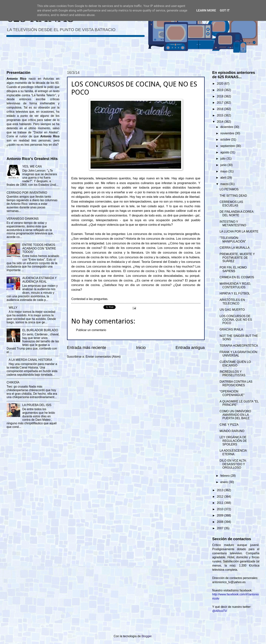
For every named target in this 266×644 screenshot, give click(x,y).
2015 (220, 115)
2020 (220, 84)
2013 (220, 490)
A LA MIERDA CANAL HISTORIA (30, 360)
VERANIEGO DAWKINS (23, 219)
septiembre (228, 146)
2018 (220, 96)
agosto (225, 152)
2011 (220, 503)
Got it (225, 10)
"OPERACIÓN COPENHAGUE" (232, 393)
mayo (224, 171)
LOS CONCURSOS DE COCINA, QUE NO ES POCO (236, 320)
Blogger (146, 636)
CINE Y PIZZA (229, 425)
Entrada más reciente (87, 348)
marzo (225, 184)
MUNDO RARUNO (232, 431)
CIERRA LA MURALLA (235, 248)
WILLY (13, 308)
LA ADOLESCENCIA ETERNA (233, 452)
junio (224, 165)
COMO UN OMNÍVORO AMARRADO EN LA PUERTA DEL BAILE (235, 415)
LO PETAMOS (229, 189)
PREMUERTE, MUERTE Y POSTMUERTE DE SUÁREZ (237, 258)
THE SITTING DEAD (233, 196)
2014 (220, 122)
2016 (220, 109)
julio (223, 159)
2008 (220, 522)
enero (224, 482)
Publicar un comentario (91, 330)
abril (224, 178)
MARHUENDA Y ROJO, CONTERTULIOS (235, 285)
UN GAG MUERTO (232, 310)
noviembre (228, 133)
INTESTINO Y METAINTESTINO (233, 223)
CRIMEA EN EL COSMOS (237, 277)
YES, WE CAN (32, 166)
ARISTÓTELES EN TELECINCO (232, 302)
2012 (220, 497)
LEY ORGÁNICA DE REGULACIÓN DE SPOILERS (233, 441)
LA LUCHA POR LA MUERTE (239, 231)
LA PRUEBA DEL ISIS (37, 405)
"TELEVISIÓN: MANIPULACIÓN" (233, 240)
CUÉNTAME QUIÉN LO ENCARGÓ (235, 364)
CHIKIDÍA (13, 382)
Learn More (206, 10)
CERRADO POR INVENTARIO (27, 193)
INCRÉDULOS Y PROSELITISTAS (232, 373)
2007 (220, 528)
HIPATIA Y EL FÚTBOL (235, 293)
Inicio (141, 348)
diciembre (227, 127)
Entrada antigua (190, 348)
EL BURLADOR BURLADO (40, 330)
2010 (220, 509)
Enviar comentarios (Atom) (103, 357)
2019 (220, 90)
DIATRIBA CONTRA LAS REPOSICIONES (236, 383)
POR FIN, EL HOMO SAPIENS (233, 269)
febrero (225, 476)
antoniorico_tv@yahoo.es (229, 582)
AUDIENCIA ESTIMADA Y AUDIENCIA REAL (39, 280)
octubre (226, 140)
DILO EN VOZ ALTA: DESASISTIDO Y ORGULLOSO (233, 464)
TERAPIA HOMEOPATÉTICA (239, 346)
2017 (220, 103)
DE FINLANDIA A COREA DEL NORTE (236, 213)
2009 (220, 515)
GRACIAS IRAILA (231, 329)
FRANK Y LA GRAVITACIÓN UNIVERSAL (238, 354)
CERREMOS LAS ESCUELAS (231, 204)
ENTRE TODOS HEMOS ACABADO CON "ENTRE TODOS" (39, 248)
